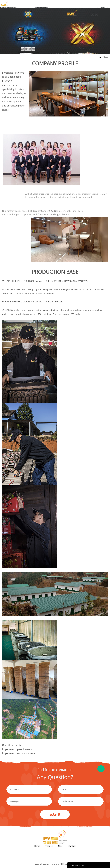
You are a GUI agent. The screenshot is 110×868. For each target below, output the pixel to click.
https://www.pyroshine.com (17, 749)
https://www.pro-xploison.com (19, 753)
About (105, 57)
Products (49, 846)
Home (100, 57)
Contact (72, 846)
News (61, 846)
